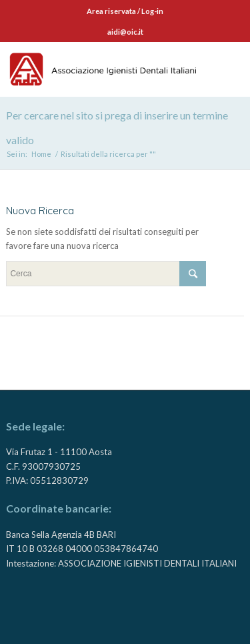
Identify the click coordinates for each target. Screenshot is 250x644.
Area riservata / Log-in (125, 11)
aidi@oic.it (125, 32)
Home (41, 154)
